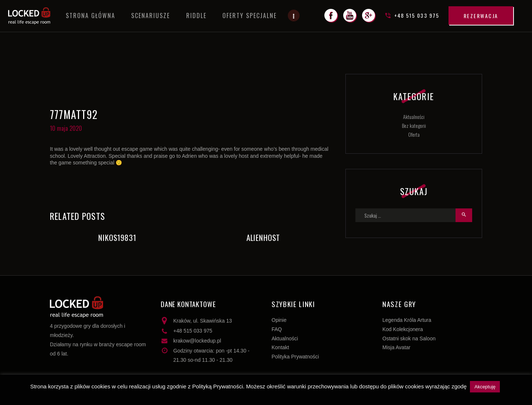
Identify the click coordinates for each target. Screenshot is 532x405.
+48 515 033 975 (193, 331)
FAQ (277, 329)
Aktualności (414, 117)
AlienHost (263, 238)
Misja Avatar (396, 347)
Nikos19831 (117, 238)
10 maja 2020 (66, 128)
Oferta (414, 134)
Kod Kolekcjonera (403, 329)
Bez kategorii (414, 125)
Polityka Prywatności (295, 357)
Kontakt (280, 347)
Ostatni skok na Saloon (409, 338)
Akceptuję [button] (485, 387)
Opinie (279, 320)
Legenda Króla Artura (407, 320)
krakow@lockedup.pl (197, 341)
